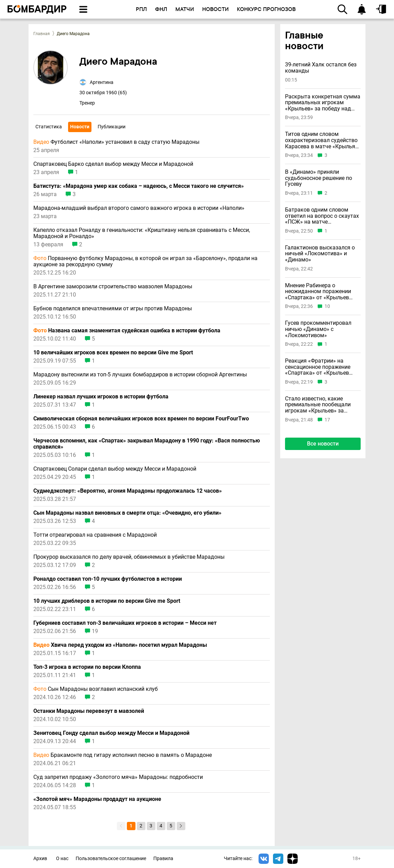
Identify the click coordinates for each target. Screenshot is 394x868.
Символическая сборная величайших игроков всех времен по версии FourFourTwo (141, 419)
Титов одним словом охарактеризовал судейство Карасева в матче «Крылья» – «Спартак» (321, 140)
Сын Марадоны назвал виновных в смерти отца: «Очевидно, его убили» (127, 513)
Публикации (112, 127)
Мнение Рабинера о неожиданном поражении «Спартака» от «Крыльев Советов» (318, 292)
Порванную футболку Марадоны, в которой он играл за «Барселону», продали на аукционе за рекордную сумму (145, 261)
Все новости (323, 444)
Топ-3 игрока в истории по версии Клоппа (87, 667)
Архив (40, 859)
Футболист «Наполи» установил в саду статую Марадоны (116, 142)
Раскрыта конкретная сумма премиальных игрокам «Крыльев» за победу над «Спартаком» (323, 103)
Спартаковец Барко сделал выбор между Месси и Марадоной (113, 164)
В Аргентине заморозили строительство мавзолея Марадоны (113, 287)
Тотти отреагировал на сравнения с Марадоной (95, 535)
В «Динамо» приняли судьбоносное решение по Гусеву (319, 178)
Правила (163, 859)
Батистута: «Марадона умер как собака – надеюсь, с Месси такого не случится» (139, 186)
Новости (80, 127)
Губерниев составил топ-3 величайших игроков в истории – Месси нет (125, 623)
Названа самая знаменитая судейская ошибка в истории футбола (127, 331)
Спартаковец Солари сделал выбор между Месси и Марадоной (115, 469)
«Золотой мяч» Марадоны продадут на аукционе (97, 799)
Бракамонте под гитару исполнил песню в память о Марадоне (123, 755)
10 (327, 306)
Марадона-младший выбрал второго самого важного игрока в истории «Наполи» (139, 208)
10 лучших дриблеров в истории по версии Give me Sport (107, 601)
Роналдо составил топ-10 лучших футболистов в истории (108, 579)
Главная (42, 34)
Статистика (49, 127)
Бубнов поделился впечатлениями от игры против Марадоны (113, 309)
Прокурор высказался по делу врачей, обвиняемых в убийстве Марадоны (129, 557)
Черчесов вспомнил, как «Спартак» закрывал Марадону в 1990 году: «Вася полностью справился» (147, 444)
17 (327, 420)
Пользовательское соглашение (111, 859)
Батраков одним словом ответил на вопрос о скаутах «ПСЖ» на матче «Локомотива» (322, 216)
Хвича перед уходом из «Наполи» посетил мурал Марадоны (120, 645)
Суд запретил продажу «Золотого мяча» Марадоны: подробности (118, 777)
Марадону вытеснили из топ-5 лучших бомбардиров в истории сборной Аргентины (140, 375)
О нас (62, 859)
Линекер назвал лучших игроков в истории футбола (101, 397)
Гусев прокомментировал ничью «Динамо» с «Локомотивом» (318, 329)
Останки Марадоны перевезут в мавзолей (89, 711)
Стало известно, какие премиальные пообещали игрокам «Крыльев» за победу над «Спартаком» (318, 405)
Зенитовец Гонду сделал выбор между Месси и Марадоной (111, 733)
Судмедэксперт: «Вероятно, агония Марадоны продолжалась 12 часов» (128, 491)
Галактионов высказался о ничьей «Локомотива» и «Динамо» (320, 254)
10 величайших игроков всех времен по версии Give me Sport (113, 353)
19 (95, 631)
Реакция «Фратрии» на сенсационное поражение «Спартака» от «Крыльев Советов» (318, 367)
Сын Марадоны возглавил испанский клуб (96, 689)
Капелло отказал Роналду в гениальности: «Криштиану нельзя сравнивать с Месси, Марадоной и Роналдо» (142, 233)
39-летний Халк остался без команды (321, 68)
